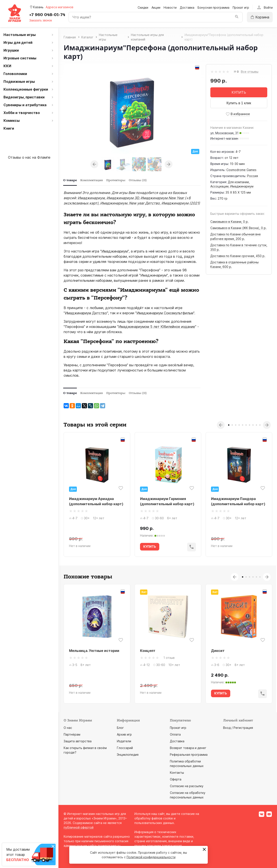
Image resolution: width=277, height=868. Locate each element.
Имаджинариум (242, 186)
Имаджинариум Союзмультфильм (165, 313)
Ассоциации (219, 186)
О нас (68, 728)
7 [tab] (250, 425)
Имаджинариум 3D (123, 198)
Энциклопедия (128, 755)
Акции (156, 7)
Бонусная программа (213, 7)
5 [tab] (243, 425)
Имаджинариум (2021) (181, 203)
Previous (94, 164)
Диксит (218, 651)
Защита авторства (78, 741)
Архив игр (124, 734)
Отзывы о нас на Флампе (29, 157)
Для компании (238, 182)
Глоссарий (125, 748)
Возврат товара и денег (188, 748)
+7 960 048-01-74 (47, 15)
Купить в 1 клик (239, 103)
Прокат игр (241, 7)
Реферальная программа (189, 755)
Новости (170, 7)
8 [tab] (253, 425)
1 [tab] (229, 425)
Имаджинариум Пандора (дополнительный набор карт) (238, 501)
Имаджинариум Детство (86, 313)
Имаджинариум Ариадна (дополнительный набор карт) (96, 501)
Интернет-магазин (224, 138)
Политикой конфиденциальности (151, 857)
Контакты (177, 773)
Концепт (148, 651)
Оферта (176, 779)
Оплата (175, 734)
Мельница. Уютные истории (94, 651)
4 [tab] (239, 425)
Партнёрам (72, 734)
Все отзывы (250, 72)
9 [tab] (256, 425)
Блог (120, 728)
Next (169, 164)
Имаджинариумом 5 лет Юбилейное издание (157, 327)
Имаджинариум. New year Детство (130, 203)
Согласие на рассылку (187, 786)
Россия (253, 176)
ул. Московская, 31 (224, 133)
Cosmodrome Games (241, 170)
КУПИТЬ (239, 92)
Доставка (187, 7)
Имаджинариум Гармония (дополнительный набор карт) (167, 501)
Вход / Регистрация (238, 728)
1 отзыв (169, 658)
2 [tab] (232, 425)
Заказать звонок (41, 20)
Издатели (124, 741)
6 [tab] (246, 425)
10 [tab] (260, 425)
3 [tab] (236, 425)
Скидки (143, 7)
